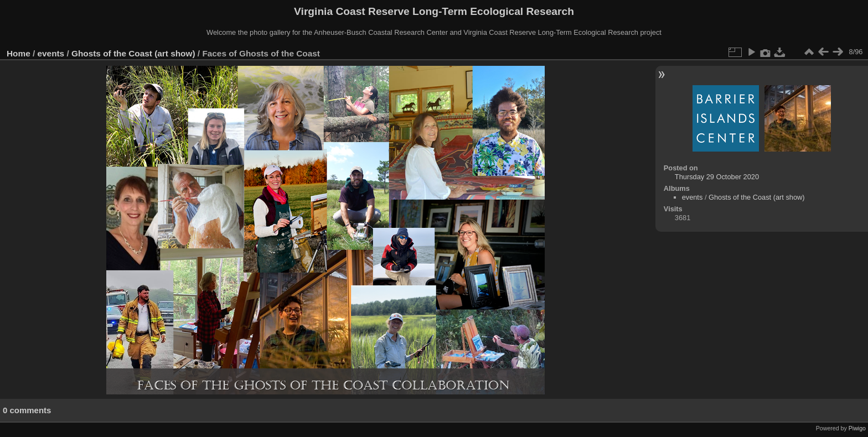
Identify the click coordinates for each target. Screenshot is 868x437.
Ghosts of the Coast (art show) (133, 53)
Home (19, 53)
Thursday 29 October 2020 (717, 177)
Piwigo (857, 428)
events (51, 53)
